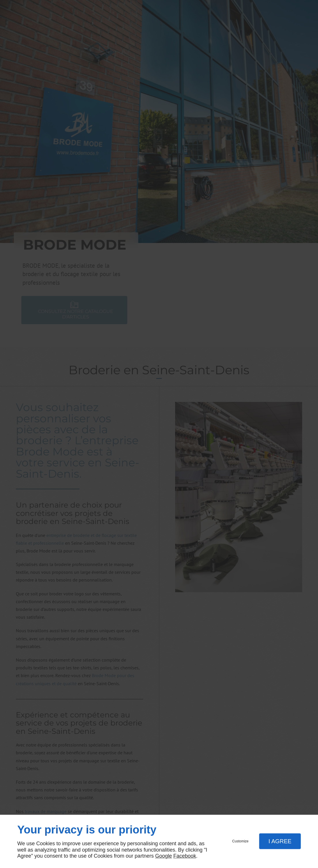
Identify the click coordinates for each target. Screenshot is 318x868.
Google (164, 856)
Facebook (185, 856)
